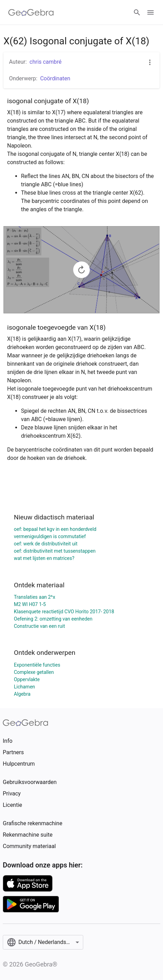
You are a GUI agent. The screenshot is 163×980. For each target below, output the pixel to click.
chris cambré (46, 62)
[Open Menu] (151, 12)
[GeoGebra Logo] (31, 12)
